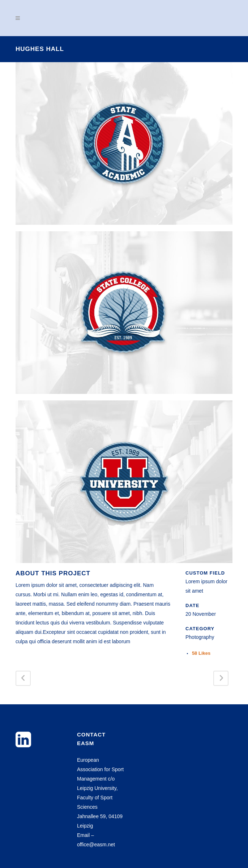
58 (201, 653)
